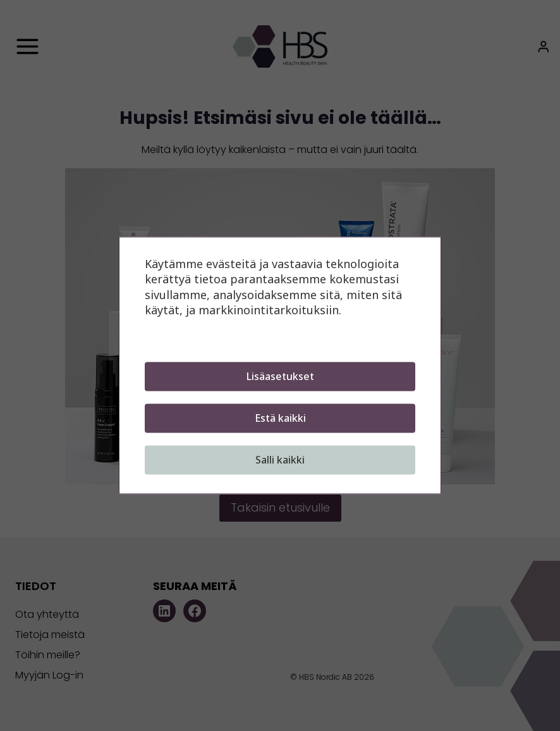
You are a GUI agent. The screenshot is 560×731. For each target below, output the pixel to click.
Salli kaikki (280, 460)
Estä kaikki (280, 419)
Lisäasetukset (280, 377)
